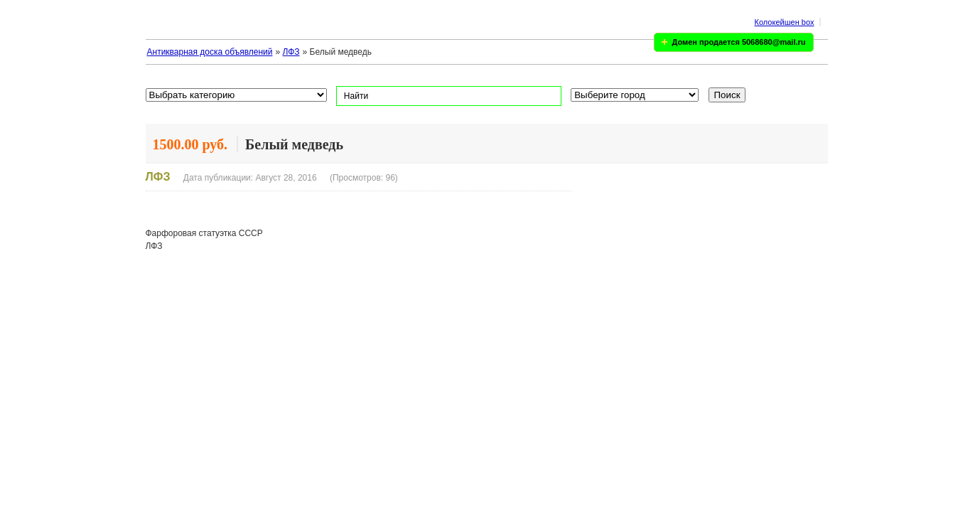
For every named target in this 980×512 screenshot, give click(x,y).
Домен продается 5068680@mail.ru (739, 42)
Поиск (727, 95)
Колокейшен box (785, 22)
